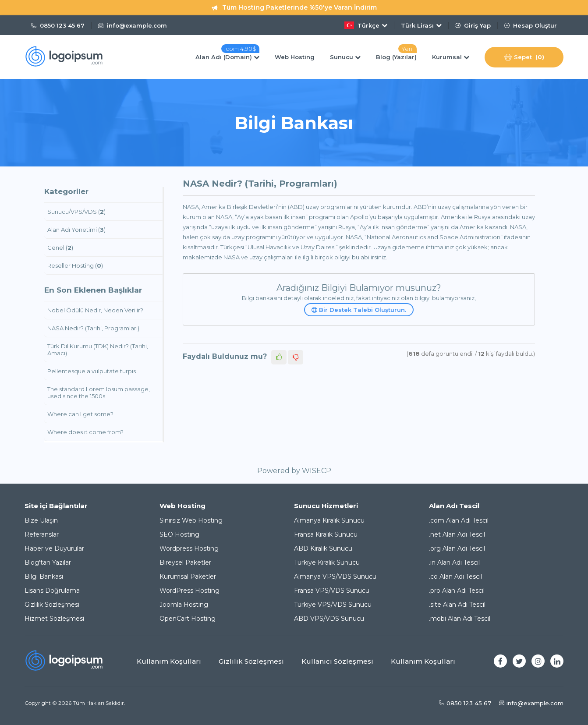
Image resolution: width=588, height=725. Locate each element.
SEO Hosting (179, 534)
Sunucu (345, 57)
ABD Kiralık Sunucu (323, 548)
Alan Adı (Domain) (227, 57)
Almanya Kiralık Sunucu (329, 520)
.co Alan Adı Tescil (455, 576)
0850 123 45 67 (58, 25)
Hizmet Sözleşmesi (54, 619)
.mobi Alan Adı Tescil (460, 619)
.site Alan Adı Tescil (457, 605)
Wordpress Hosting (189, 548)
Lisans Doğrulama (52, 591)
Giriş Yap (473, 25)
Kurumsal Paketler (188, 576)
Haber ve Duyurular (54, 548)
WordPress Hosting (190, 591)
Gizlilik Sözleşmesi (52, 605)
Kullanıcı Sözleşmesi (337, 661)
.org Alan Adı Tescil (457, 548)
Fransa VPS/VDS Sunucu (332, 591)
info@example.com (133, 25)
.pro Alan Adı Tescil (457, 591)
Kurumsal (451, 57)
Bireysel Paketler (185, 562)
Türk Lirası (421, 25)
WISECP (317, 471)
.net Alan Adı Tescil (457, 534)
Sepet (524, 57)
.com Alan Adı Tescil (459, 520)
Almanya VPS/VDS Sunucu (335, 576)
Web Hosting (295, 57)
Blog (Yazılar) (396, 57)
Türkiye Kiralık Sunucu (327, 562)
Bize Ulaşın (41, 520)
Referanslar (42, 534)
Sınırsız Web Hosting (191, 520)
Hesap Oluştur (531, 25)
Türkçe (366, 25)
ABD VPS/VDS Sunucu (329, 619)
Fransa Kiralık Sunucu (326, 534)
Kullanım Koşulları (169, 661)
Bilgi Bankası (44, 576)
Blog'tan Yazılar (48, 562)
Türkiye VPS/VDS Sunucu (333, 605)
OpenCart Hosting (188, 619)
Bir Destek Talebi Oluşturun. (359, 310)
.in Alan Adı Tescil (454, 562)
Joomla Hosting (184, 605)
